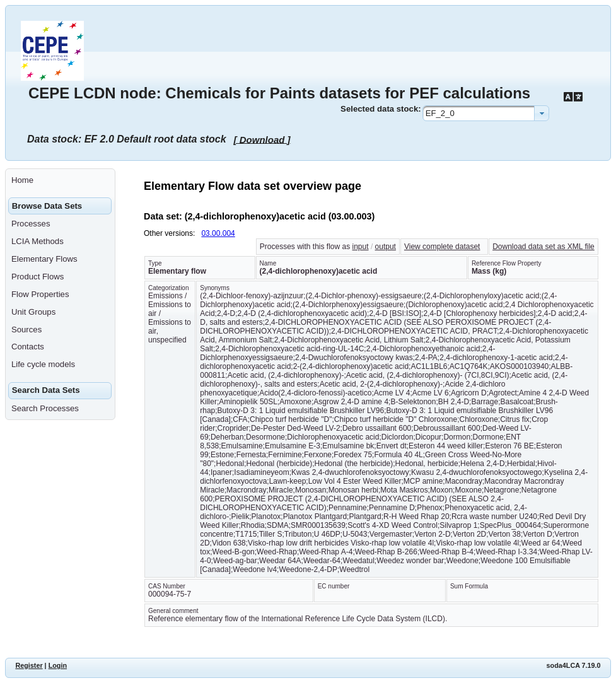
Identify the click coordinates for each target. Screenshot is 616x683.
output (386, 247)
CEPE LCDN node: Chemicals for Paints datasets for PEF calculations (279, 93)
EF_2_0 (440, 113)
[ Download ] (262, 139)
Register (29, 665)
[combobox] (486, 113)
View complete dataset (442, 247)
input (361, 247)
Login (58, 665)
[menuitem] (60, 180)
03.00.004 (218, 233)
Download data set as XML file (543, 247)
